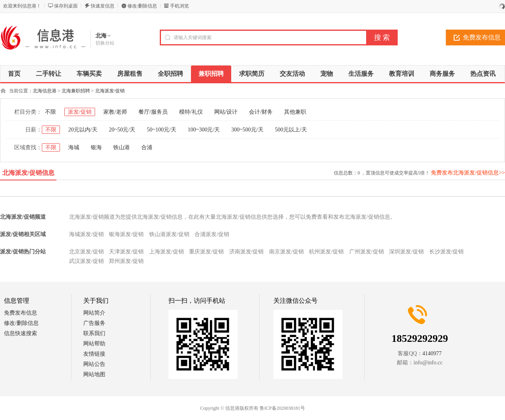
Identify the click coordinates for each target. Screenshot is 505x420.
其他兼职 (295, 112)
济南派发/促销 (247, 252)
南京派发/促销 (286, 252)
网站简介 (94, 313)
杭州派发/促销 (326, 252)
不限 (50, 112)
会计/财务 (261, 112)
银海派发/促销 (126, 234)
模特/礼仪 (191, 112)
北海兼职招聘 (76, 91)
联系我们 (94, 333)
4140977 (432, 353)
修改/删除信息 (142, 6)
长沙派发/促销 (447, 252)
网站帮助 (94, 344)
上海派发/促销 (166, 252)
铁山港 (122, 147)
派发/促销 (80, 112)
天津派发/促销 (126, 252)
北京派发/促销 (86, 252)
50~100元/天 (161, 130)
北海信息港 (45, 91)
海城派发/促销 (86, 234)
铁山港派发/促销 (169, 234)
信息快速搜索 (21, 333)
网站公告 (94, 364)
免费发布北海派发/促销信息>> (468, 173)
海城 (74, 147)
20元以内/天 (83, 130)
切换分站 (105, 43)
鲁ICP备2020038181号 (282, 408)
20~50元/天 (122, 130)
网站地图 (94, 374)
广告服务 (94, 323)
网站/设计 (226, 112)
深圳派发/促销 (406, 252)
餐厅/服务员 (153, 112)
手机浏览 (180, 6)
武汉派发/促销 (86, 261)
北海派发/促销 (110, 91)
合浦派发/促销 (212, 234)
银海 (96, 147)
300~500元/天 (247, 130)
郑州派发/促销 (126, 261)
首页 (14, 74)
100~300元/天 (204, 130)
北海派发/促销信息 (28, 173)
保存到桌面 (66, 6)
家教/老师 (115, 112)
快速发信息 (103, 6)
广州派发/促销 (367, 252)
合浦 (147, 147)
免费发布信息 (21, 313)
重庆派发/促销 (206, 252)
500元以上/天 (291, 130)
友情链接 (94, 354)
